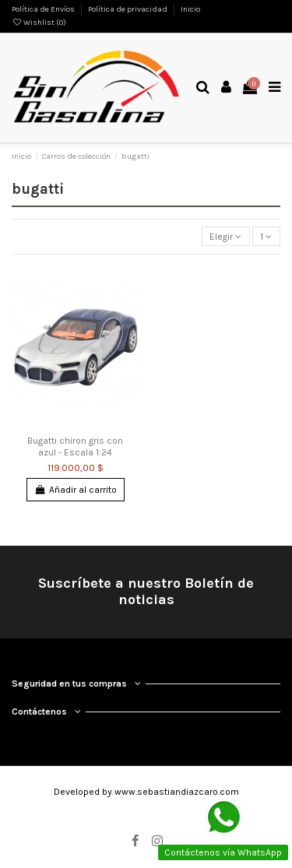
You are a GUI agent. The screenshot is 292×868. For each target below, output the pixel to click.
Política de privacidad (128, 9)
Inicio (190, 9)
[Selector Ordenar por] (226, 236)
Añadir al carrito (75, 490)
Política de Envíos (44, 9)
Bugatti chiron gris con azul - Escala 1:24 (75, 446)
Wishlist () (39, 23)
